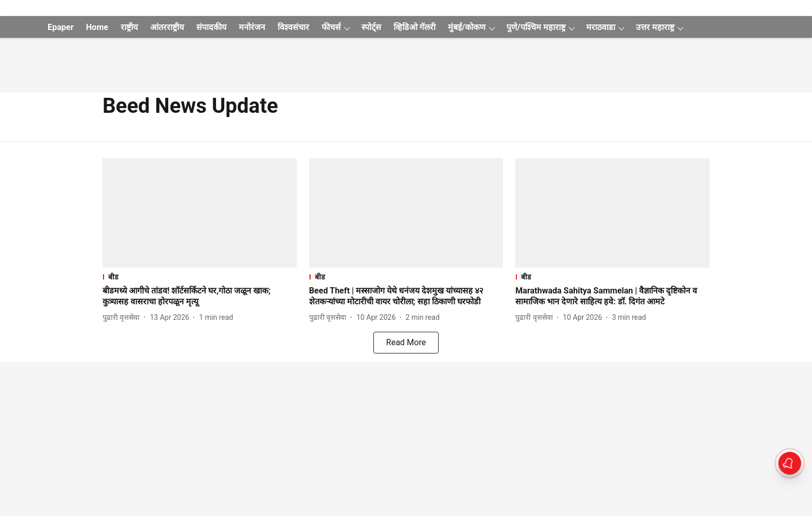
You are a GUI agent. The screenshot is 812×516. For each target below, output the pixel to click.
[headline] (200, 297)
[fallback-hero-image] (200, 213)
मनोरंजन (252, 27)
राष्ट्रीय (129, 27)
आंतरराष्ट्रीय (167, 27)
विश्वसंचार (293, 27)
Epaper (61, 27)
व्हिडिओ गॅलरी (415, 27)
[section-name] (200, 277)
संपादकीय (211, 27)
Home (97, 27)
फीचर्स (331, 27)
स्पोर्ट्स (371, 27)
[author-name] (123, 318)
